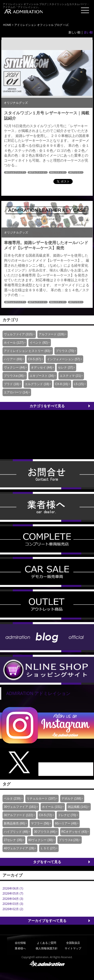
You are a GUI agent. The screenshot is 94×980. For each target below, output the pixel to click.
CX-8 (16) (61, 384)
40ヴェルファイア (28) (19, 848)
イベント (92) (39, 343)
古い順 (88, 32)
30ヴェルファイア (14, 172)
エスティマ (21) (70, 376)
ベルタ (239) (12, 799)
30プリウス (75, 172)
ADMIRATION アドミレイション (38, 693)
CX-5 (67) (34, 359)
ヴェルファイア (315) (18, 334)
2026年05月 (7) (13, 893)
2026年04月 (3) (13, 899)
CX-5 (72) (45, 815)
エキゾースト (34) (42, 376)
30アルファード (37, 172)
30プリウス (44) (45, 832)
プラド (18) (11, 384)
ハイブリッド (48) (16, 832)
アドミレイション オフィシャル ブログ (38, 25)
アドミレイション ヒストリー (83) (27, 351)
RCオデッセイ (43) (74, 832)
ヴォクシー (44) (14, 367)
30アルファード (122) (18, 815)
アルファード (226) (52, 334)
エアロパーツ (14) (16, 392)
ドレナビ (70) (67, 815)
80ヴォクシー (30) (41, 840)
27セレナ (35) (13, 840)
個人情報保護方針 (47, 948)
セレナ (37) (66, 367)
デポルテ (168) (71, 799)
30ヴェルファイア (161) (20, 807)
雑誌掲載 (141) (78, 807)
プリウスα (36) (14, 376)
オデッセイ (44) (41, 367)
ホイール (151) (52, 807)
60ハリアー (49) (66, 823)
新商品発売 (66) (14, 823)
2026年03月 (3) (13, 904)
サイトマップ (73, 948)
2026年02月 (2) (13, 909)
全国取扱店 (73, 943)
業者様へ (20, 948)
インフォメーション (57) (64, 359)
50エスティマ (57, 172)
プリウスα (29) (69, 840)
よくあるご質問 (46, 943)
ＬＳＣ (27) (48, 848)
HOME (7, 25)
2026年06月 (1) (13, 888)
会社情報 (20, 943)
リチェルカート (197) (41, 799)
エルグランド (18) (37, 384)
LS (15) (79, 384)
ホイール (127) (14, 343)
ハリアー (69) (13, 359)
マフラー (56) (40, 823)
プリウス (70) (65, 351)
